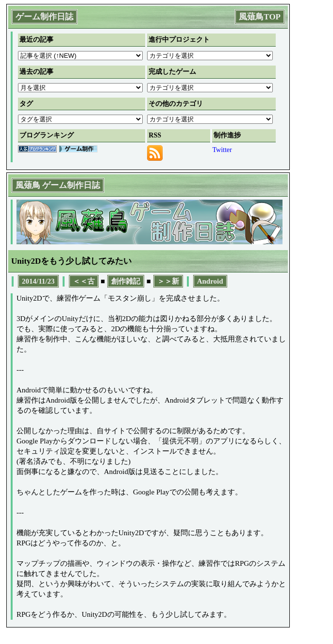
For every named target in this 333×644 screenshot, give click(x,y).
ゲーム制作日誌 (44, 17)
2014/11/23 (38, 281)
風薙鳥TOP (260, 17)
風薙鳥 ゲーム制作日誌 (58, 185)
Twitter (222, 150)
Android (210, 281)
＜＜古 (84, 281)
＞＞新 (168, 281)
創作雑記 (126, 281)
